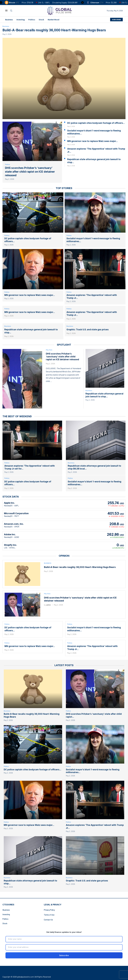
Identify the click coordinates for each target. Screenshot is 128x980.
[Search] (11, 11)
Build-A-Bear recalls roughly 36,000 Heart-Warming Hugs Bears (54, 30)
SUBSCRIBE (116, 20)
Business (9, 20)
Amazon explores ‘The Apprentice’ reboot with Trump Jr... (96, 150)
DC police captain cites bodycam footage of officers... (96, 123)
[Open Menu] (6, 11)
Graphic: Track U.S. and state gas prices (88, 331)
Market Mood (53, 20)
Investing (21, 20)
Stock (41, 20)
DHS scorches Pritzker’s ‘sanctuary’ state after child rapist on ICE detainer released (30, 172)
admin (48, 606)
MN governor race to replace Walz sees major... (92, 141)
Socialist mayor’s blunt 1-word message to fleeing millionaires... (94, 132)
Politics (32, 20)
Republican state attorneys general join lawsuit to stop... (94, 161)
